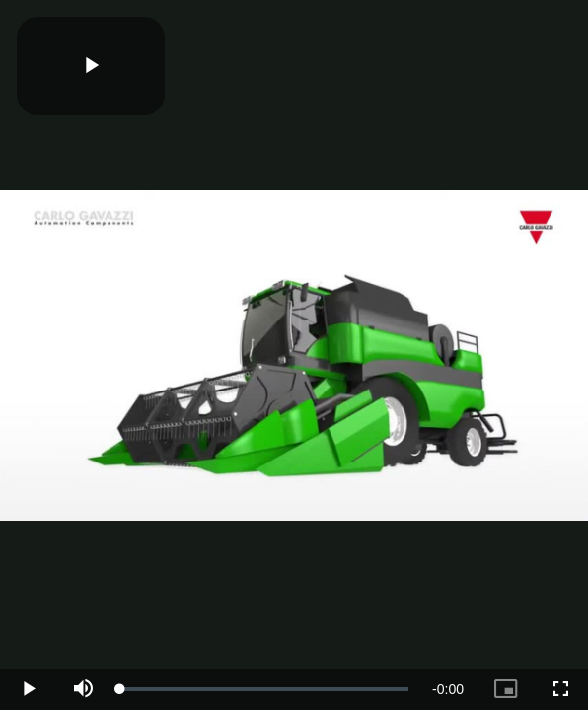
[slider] (264, 689)
